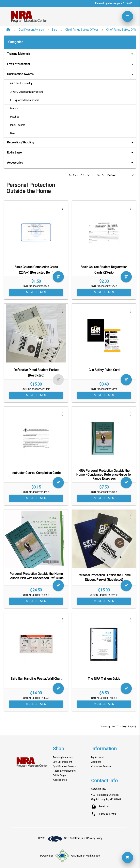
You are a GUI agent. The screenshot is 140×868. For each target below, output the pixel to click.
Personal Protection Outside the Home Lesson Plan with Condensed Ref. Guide (36, 576)
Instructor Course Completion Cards (36, 473)
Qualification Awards (31, 30)
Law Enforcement (71, 64)
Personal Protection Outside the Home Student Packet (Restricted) (104, 578)
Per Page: (74, 175)
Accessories (71, 163)
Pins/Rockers (18, 125)
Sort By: (101, 175)
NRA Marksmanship (21, 84)
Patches (15, 117)
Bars (55, 30)
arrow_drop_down (127, 54)
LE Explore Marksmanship (25, 100)
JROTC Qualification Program (27, 92)
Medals (14, 108)
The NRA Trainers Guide (104, 679)
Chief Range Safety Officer (82, 30)
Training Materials (71, 54)
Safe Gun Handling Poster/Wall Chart (36, 679)
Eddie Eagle (71, 153)
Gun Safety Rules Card (104, 370)
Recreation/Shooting (71, 143)
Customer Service (101, 767)
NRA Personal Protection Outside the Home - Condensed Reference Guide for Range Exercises (104, 475)
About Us (96, 762)
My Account (98, 757)
